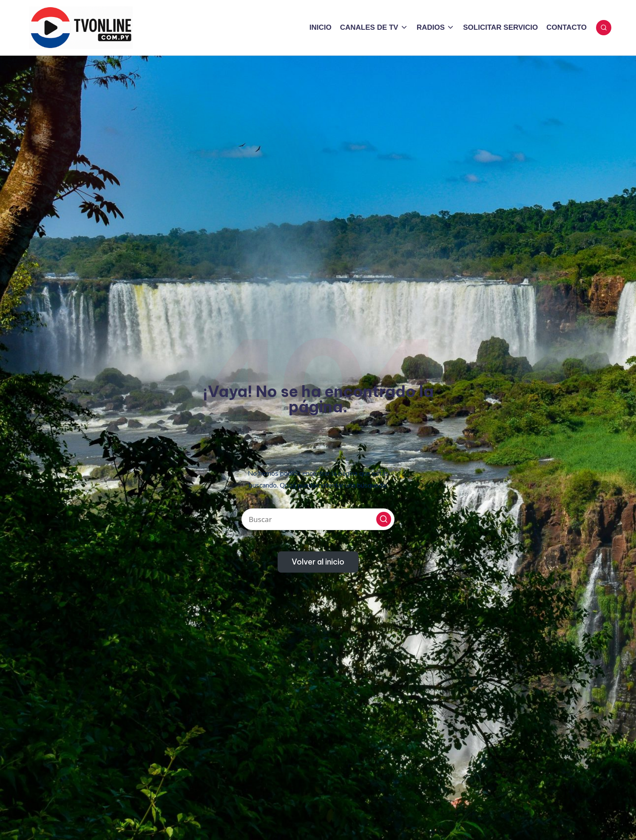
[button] (384, 519)
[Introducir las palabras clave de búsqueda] (318, 519)
